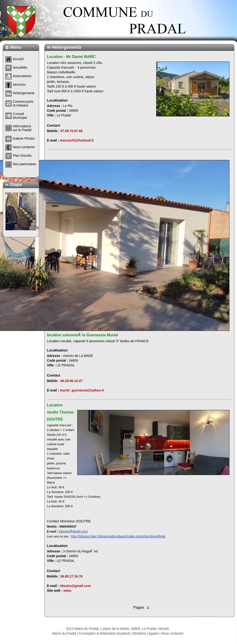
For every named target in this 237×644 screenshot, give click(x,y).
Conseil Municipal (20, 116)
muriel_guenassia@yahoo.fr (82, 390)
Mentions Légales (146, 633)
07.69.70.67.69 (71, 131)
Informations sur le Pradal (22, 128)
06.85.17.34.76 (71, 576)
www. (68, 591)
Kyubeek (123, 633)
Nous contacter (173, 633)
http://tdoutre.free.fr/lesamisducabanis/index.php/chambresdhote (118, 536)
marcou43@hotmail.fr (77, 140)
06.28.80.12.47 (71, 381)
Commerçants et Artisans (23, 103)
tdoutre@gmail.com (73, 531)
